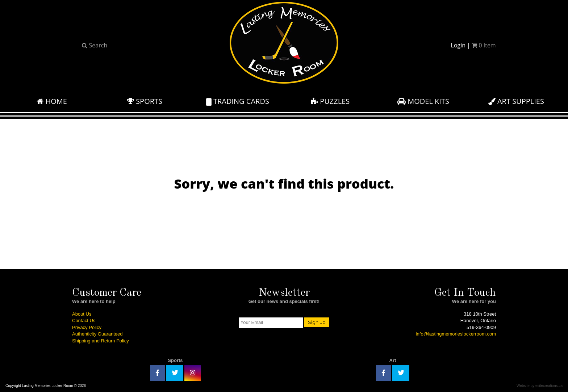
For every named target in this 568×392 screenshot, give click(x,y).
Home (52, 101)
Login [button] (458, 45)
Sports (145, 101)
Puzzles (330, 101)
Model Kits (423, 101)
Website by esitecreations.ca (540, 386)
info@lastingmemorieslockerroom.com (456, 334)
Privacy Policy (87, 327)
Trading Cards (238, 101)
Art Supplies (516, 101)
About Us (82, 314)
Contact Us (84, 321)
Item (484, 45)
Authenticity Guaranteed (97, 334)
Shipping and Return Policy (101, 341)
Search (95, 45)
